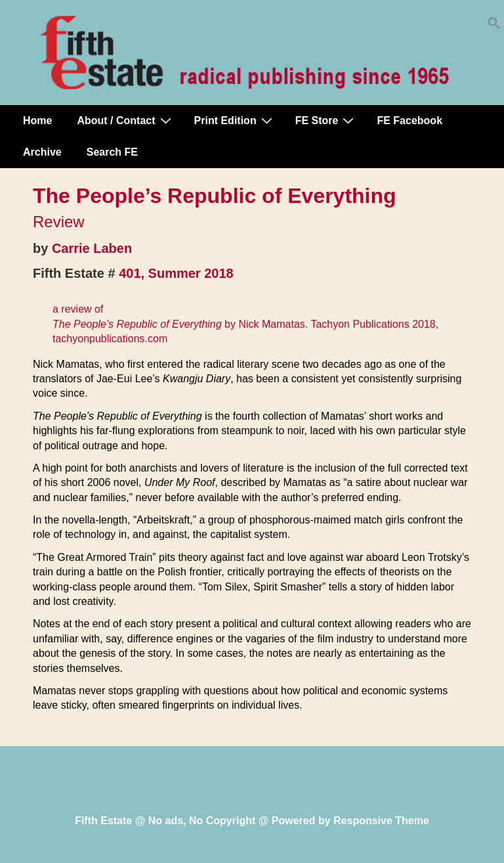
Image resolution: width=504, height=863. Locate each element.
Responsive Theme (381, 821)
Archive (42, 152)
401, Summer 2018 (176, 273)
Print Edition (235, 120)
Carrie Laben (92, 248)
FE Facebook (409, 121)
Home (37, 121)
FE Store (326, 120)
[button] (494, 26)
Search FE (112, 152)
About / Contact (125, 120)
